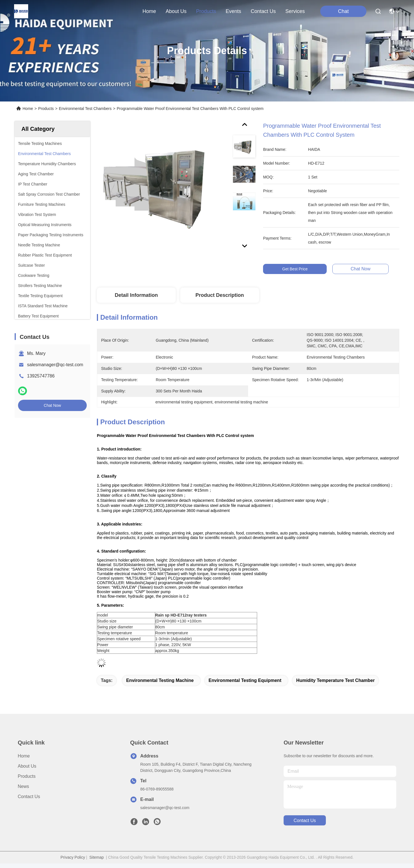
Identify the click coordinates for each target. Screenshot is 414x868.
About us (27, 766)
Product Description (220, 295)
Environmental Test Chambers (85, 109)
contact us (263, 11)
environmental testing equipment (245, 680)
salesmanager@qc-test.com (55, 365)
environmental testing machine (160, 680)
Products (46, 109)
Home (149, 11)
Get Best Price (296, 269)
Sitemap (96, 857)
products (206, 11)
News (23, 786)
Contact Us (29, 797)
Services (295, 11)
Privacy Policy (73, 857)
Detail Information (136, 295)
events (233, 11)
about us (176, 11)
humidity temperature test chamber (336, 680)
